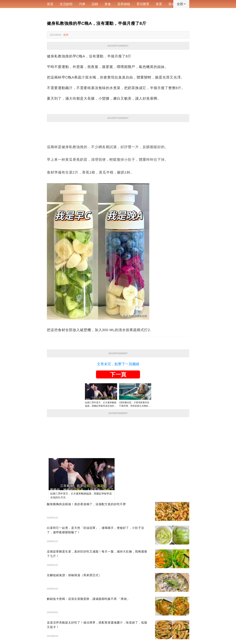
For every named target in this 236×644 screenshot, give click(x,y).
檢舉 (66, 35)
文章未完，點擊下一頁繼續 (118, 364)
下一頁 (118, 374)
